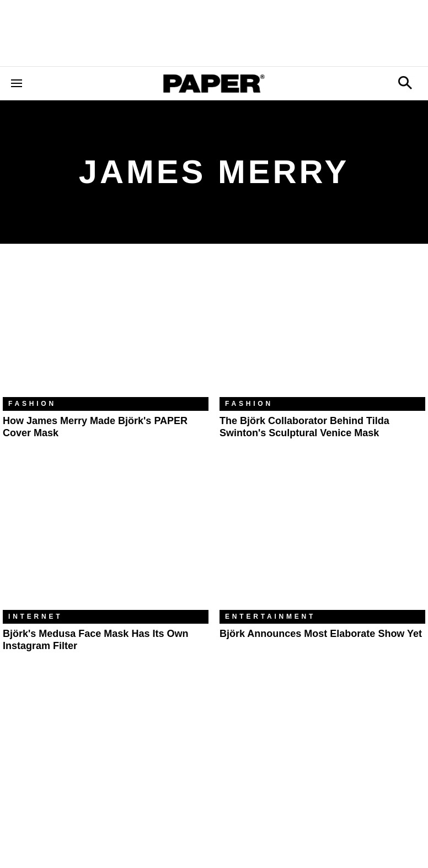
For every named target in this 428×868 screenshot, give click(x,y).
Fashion (32, 404)
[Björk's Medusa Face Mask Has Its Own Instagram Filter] (106, 542)
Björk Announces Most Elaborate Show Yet (321, 634)
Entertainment (270, 617)
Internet (35, 617)
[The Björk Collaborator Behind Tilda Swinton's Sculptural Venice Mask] (322, 329)
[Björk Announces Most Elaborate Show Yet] (322, 542)
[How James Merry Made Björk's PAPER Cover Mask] (106, 329)
